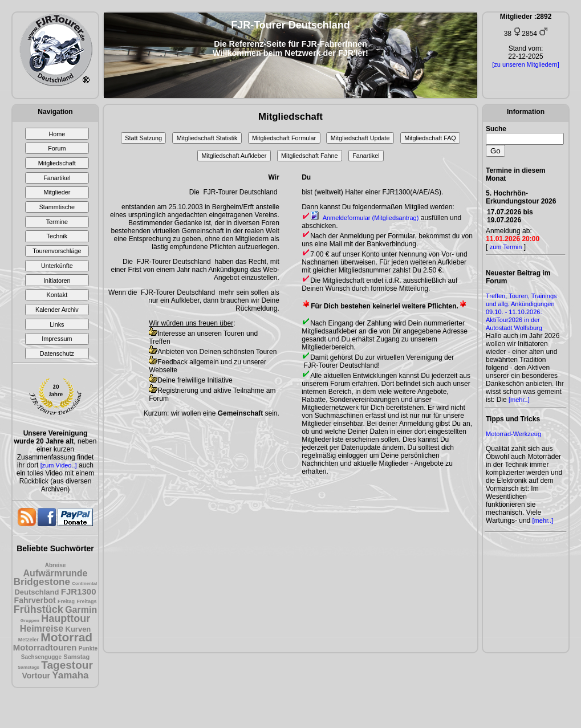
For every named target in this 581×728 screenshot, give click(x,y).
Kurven (78, 629)
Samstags (29, 667)
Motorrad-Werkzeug (513, 434)
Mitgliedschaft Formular (284, 138)
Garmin (81, 610)
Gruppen (30, 621)
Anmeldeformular (364, 218)
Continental (84, 583)
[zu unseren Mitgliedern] (525, 64)
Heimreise (42, 629)
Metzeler (29, 640)
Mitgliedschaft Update (360, 138)
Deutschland (36, 592)
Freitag (66, 601)
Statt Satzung (143, 138)
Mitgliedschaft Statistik (207, 138)
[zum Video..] (59, 465)
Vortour (36, 676)
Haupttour (66, 619)
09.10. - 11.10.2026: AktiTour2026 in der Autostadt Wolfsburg (514, 320)
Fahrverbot (35, 600)
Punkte (88, 648)
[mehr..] (519, 400)
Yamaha (70, 675)
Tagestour (67, 665)
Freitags (86, 601)
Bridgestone (42, 582)
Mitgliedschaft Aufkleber (234, 156)
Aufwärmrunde (56, 573)
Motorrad (66, 637)
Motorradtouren (45, 647)
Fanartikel (366, 156)
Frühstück (38, 609)
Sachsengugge (41, 657)
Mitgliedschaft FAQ (430, 138)
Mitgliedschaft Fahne (310, 156)
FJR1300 (79, 591)
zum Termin (506, 247)
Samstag (76, 657)
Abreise (56, 565)
